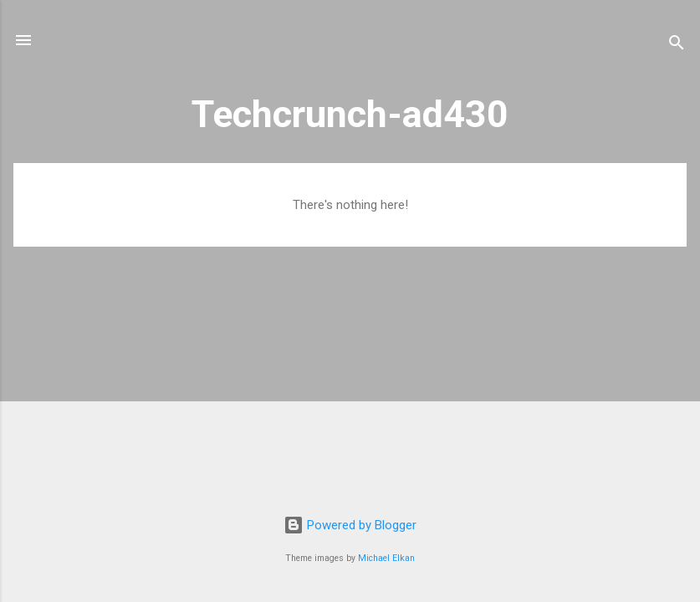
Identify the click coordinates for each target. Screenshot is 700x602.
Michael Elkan (386, 558)
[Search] (677, 46)
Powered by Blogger (350, 525)
